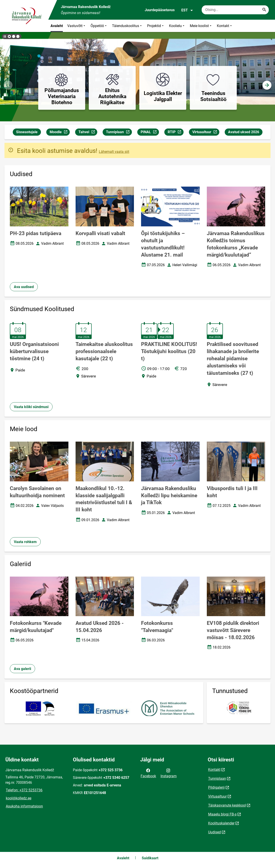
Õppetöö (99, 26)
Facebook (148, 773)
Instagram (169, 773)
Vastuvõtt (77, 26)
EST (187, 10)
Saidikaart (150, 858)
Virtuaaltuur (206, 133)
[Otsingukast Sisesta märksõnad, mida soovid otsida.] (235, 10)
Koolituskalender (221, 823)
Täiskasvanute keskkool (227, 805)
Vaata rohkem (25, 542)
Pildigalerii (216, 787)
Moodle (60, 133)
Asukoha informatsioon (24, 806)
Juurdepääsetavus (160, 10)
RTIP (176, 133)
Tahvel (88, 133)
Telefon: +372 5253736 (24, 790)
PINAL (150, 133)
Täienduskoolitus (127, 26)
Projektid (156, 26)
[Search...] (264, 10)
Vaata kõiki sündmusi (31, 407)
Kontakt (225, 26)
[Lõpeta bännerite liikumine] (4, 36)
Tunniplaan (119, 133)
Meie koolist (201, 26)
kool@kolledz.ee (19, 798)
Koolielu (177, 26)
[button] (9, 36)
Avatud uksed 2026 (244, 132)
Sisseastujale (27, 132)
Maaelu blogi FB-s (222, 814)
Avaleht (57, 26)
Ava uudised (24, 287)
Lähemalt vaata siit (114, 152)
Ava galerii (22, 669)
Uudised (215, 832)
